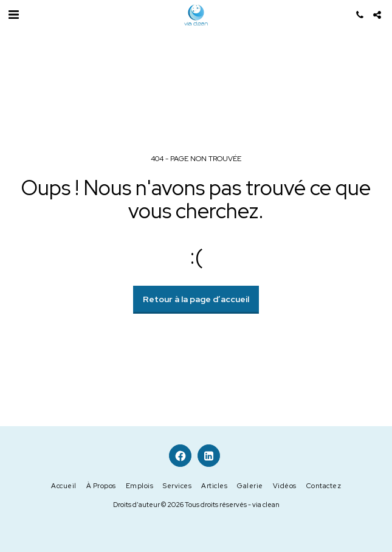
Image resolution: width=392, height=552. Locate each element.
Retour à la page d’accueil (196, 299)
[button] (13, 15)
